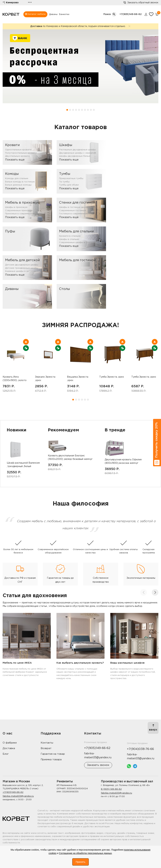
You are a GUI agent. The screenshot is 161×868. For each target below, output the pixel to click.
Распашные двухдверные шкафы (77, 150)
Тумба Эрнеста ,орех (112, 377)
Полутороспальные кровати (21, 153)
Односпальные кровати (18, 150)
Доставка (9, 748)
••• (30, 3)
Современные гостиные (73, 211)
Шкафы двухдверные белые (75, 156)
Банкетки (64, 14)
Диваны (53, 14)
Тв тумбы (64, 182)
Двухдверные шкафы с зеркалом (78, 153)
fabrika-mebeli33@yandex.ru (18, 796)
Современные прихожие (19, 211)
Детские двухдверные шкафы (22, 265)
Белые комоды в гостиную (20, 182)
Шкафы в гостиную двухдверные (78, 207)
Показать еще (15, 160)
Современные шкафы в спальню (77, 242)
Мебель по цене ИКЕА (17, 663)
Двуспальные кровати (17, 156)
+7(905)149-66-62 (131, 14)
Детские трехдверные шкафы (22, 268)
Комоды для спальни (17, 179)
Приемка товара (51, 760)
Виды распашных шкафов (127, 663)
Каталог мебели (35, 14)
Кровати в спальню (70, 236)
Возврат (46, 748)
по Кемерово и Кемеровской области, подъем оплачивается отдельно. (78, 26)
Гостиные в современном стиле (77, 214)
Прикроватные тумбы (71, 179)
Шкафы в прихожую (16, 207)
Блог (6, 754)
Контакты (47, 743)
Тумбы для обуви (69, 185)
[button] (67, 110)
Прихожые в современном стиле (23, 214)
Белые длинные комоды (18, 185)
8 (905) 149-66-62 (111, 789)
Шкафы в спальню (69, 239)
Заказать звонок (98, 765)
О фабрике (10, 743)
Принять (81, 862)
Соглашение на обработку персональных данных (85, 853)
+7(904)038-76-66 (140, 749)
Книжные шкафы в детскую (20, 271)
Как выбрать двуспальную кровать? (80, 663)
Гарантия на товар (53, 754)
